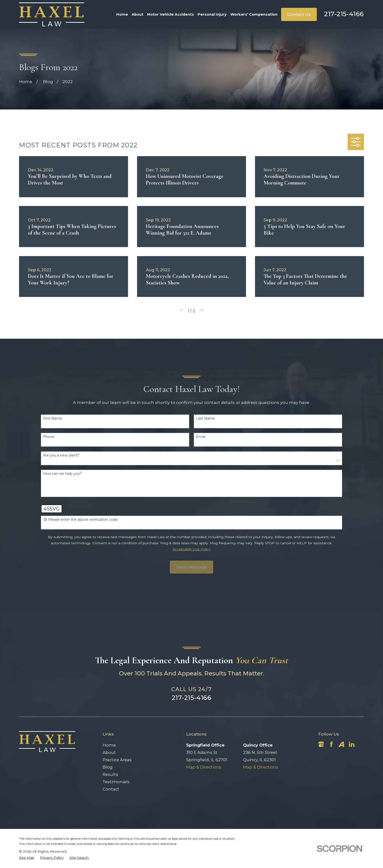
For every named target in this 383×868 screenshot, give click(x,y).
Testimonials (116, 782)
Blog (108, 767)
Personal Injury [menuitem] (212, 14)
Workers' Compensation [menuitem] (254, 14)
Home (109, 745)
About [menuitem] (138, 14)
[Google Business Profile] (321, 744)
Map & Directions (204, 767)
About (109, 752)
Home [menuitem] (122, 14)
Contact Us (299, 14)
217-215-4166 (344, 14)
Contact (111, 789)
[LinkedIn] (352, 744)
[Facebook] (331, 744)
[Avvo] (341, 744)
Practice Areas (117, 760)
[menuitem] (27, 858)
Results (110, 774)
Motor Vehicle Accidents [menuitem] (170, 14)
